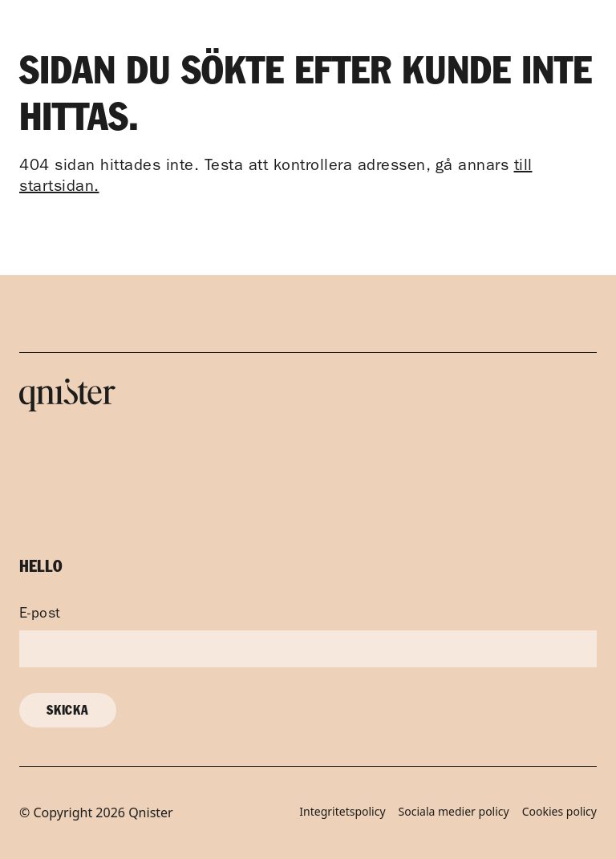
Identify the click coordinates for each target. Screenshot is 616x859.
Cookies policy (559, 812)
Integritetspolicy (342, 812)
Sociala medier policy (454, 812)
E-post (40, 615)
